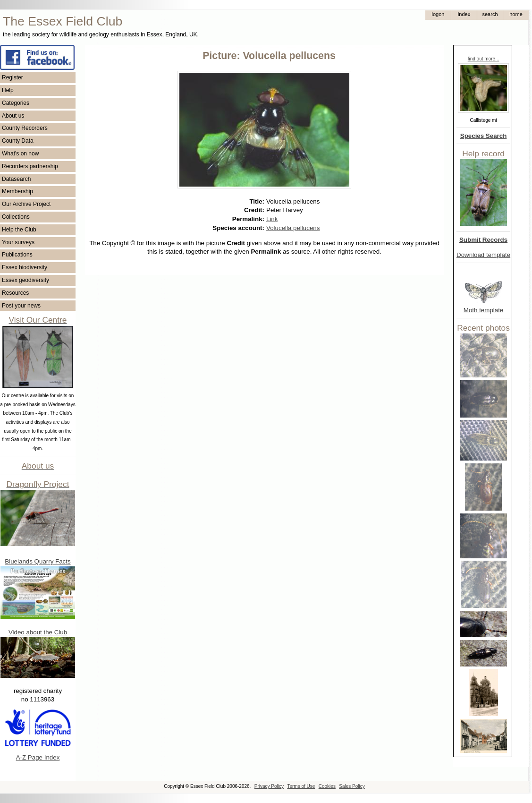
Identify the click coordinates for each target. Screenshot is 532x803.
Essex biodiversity (25, 267)
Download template (483, 255)
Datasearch (16, 179)
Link (272, 219)
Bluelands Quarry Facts (38, 561)
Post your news (21, 306)
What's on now (20, 154)
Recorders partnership (30, 166)
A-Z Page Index (38, 757)
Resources (15, 293)
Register (13, 77)
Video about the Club (38, 632)
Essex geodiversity (25, 280)
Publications (17, 255)
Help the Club (19, 230)
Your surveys (18, 242)
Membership (17, 191)
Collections (16, 217)
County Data (18, 141)
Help (8, 90)
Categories (16, 103)
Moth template (483, 310)
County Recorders (25, 128)
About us (13, 116)
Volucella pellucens (293, 228)
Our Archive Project (26, 204)
